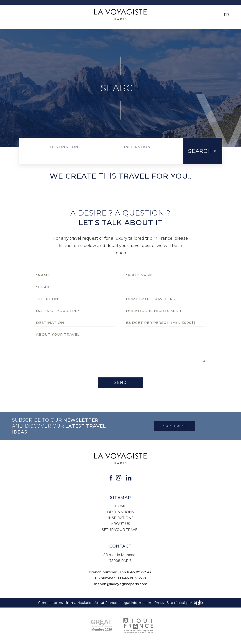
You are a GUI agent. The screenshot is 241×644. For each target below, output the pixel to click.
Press (159, 603)
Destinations (120, 512)
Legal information (136, 603)
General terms (50, 603)
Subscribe (175, 426)
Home (121, 506)
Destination (64, 147)
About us (120, 524)
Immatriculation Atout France (92, 603)
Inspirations (121, 518)
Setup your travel (121, 530)
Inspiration (137, 147)
